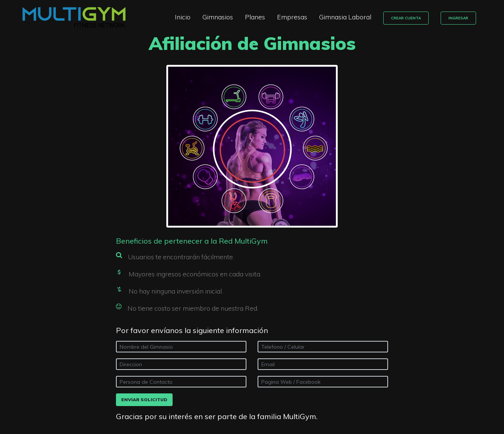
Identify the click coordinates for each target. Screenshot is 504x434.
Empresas (296, 17)
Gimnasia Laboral (349, 17)
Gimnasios (222, 17)
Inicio (187, 17)
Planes (259, 17)
